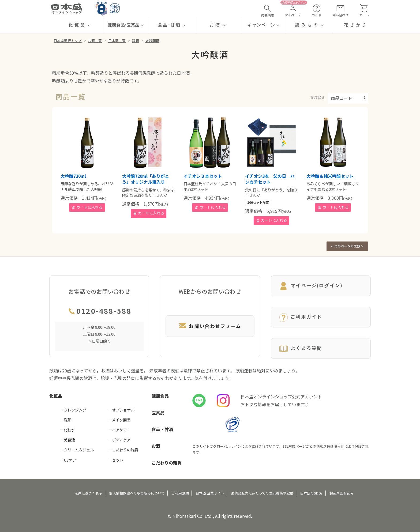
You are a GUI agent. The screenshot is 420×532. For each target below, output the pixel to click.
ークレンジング (73, 410)
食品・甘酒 (162, 429)
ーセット (116, 460)
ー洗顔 (66, 420)
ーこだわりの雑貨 (123, 450)
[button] (80, 25)
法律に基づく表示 (88, 493)
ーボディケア (119, 440)
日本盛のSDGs (311, 493)
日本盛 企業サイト (210, 493)
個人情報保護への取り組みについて (137, 493)
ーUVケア (68, 460)
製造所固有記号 (342, 493)
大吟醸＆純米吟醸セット (330, 176)
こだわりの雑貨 (167, 463)
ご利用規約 (180, 493)
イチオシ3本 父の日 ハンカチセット (270, 179)
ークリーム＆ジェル (77, 450)
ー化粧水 (67, 430)
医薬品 (158, 413)
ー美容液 (67, 440)
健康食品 (160, 396)
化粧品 (56, 396)
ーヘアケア (118, 430)
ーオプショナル (121, 410)
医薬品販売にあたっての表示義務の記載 (262, 493)
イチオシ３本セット (203, 176)
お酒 (156, 446)
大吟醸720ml (73, 176)
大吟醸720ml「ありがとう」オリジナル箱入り (146, 179)
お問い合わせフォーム (210, 326)
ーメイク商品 (119, 420)
